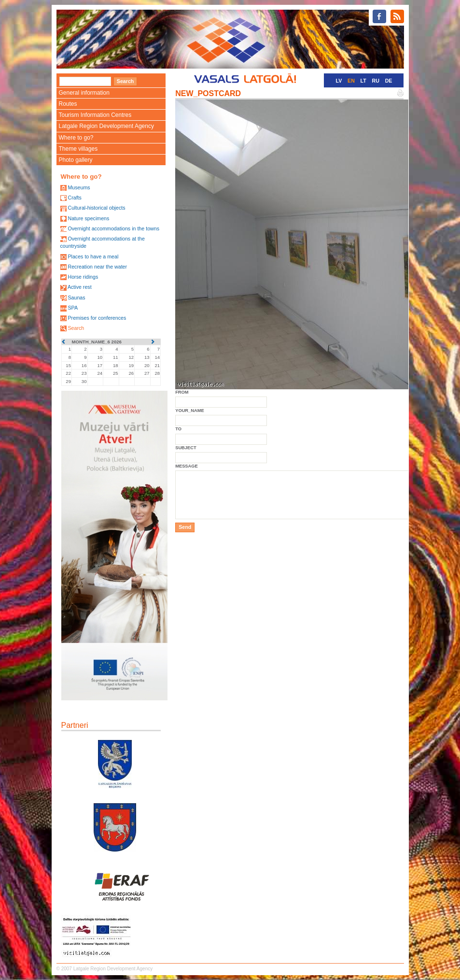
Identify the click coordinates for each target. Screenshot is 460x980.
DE (389, 81)
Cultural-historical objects (96, 208)
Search (76, 328)
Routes (68, 104)
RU (376, 81)
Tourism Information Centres (95, 115)
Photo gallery (76, 160)
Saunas (76, 298)
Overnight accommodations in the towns (113, 228)
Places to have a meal (93, 256)
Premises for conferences (97, 318)
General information (84, 93)
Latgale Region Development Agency (106, 126)
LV (339, 81)
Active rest (80, 287)
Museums (79, 187)
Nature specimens (88, 218)
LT (363, 81)
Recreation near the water (97, 267)
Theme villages (78, 149)
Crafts (74, 198)
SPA (73, 308)
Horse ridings (83, 277)
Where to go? (76, 138)
